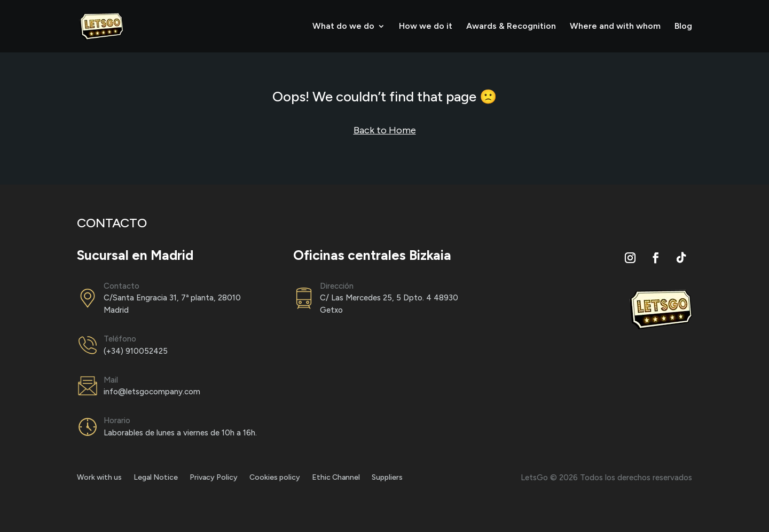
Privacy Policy (214, 478)
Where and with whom (615, 27)
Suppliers (387, 478)
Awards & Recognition (511, 27)
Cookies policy (275, 478)
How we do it (426, 27)
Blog (683, 27)
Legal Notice (156, 478)
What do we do (343, 27)
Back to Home (385, 130)
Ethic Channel (336, 478)
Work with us (99, 478)
